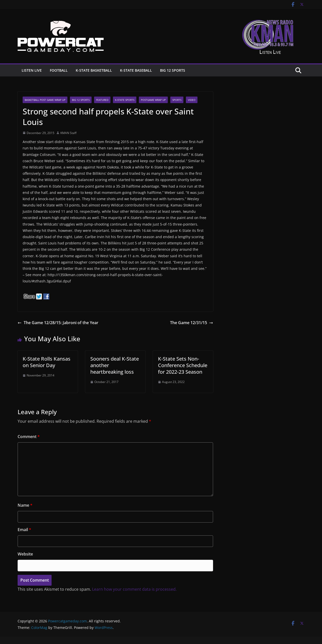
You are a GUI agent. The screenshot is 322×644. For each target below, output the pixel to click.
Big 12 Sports (173, 70)
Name (25, 505)
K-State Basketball (94, 70)
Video (192, 100)
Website (25, 554)
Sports (177, 100)
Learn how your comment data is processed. (134, 589)
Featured (102, 100)
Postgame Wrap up (153, 100)
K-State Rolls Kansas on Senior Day (47, 362)
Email (24, 530)
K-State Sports (125, 100)
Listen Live (32, 70)
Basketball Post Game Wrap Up (45, 100)
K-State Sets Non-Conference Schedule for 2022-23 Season (183, 365)
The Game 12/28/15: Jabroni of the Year (58, 323)
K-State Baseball (136, 70)
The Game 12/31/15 (192, 323)
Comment (29, 437)
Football (59, 70)
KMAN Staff (68, 133)
